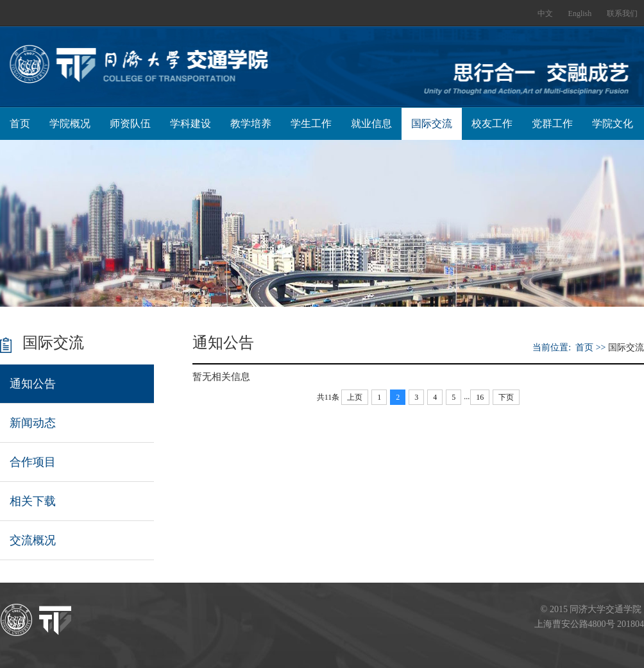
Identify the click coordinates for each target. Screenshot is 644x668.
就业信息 (371, 124)
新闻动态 (33, 423)
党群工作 (552, 124)
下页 (506, 397)
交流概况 (33, 540)
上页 (355, 397)
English (580, 13)
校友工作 (492, 124)
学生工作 (311, 124)
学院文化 (613, 124)
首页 (20, 124)
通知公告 (33, 384)
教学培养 (251, 124)
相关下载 (33, 501)
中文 (545, 13)
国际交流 (432, 124)
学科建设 (191, 124)
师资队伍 (130, 124)
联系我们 (622, 13)
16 (480, 397)
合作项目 (33, 462)
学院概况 (70, 124)
